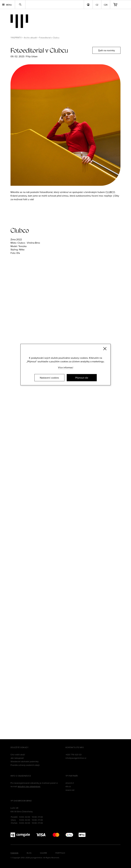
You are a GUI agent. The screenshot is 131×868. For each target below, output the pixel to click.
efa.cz (68, 786)
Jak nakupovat (17, 758)
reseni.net (70, 790)
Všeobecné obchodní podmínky (25, 761)
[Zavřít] (105, 349)
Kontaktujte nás (75, 747)
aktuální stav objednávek (29, 786)
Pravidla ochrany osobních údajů (25, 765)
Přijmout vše (82, 378)
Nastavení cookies (49, 378)
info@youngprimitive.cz (76, 758)
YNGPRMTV (16, 38)
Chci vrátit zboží (18, 755)
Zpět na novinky (107, 50)
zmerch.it (70, 783)
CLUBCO (110, 192)
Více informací (66, 367)
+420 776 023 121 (74, 755)
